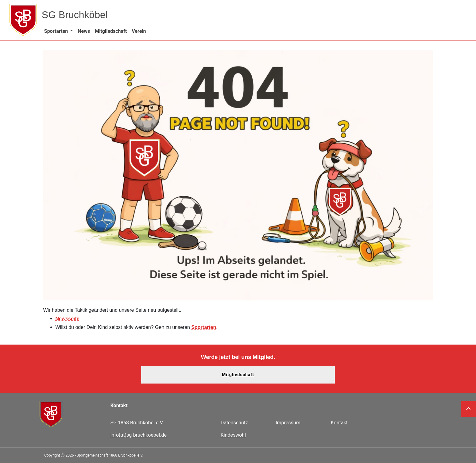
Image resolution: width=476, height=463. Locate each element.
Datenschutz (234, 423)
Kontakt (339, 423)
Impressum (288, 423)
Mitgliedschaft (238, 375)
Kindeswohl (233, 435)
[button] (58, 31)
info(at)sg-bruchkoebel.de (139, 435)
